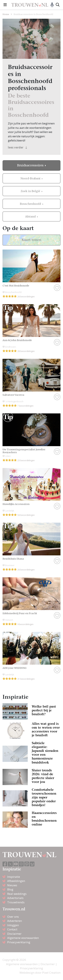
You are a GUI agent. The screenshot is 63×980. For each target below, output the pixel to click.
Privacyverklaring (19, 942)
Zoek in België (31, 191)
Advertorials (15, 898)
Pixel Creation (51, 973)
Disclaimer (14, 934)
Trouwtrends (16, 902)
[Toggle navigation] (5, 5)
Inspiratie (14, 877)
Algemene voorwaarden (23, 938)
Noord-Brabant (31, 178)
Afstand (31, 216)
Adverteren (15, 921)
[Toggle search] (58, 5)
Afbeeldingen (16, 881)
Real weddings (17, 894)
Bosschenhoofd (31, 204)
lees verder (18, 147)
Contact (12, 929)
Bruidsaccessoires (31, 165)
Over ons (13, 917)
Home (6, 14)
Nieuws (12, 885)
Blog (10, 889)
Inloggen (13, 925)
